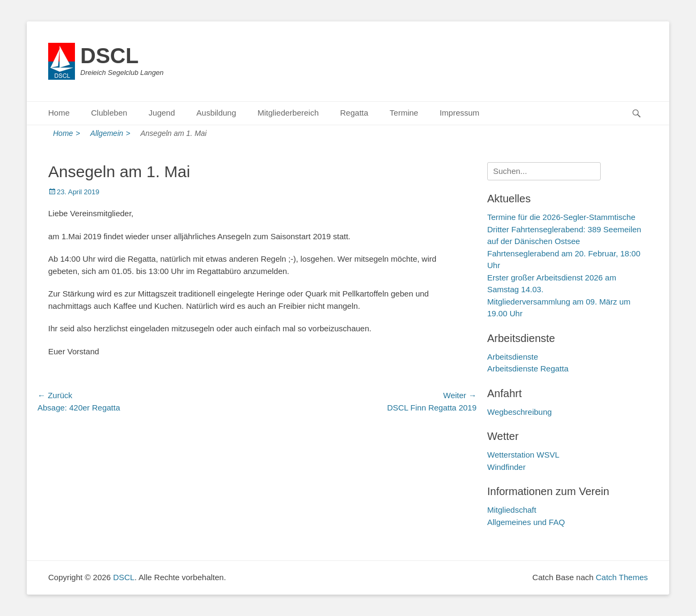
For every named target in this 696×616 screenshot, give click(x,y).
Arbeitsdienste (513, 357)
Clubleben (109, 113)
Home (59, 113)
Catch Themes (622, 577)
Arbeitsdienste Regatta (528, 368)
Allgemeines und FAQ (526, 522)
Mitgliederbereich (288, 113)
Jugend (162, 113)
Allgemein (111, 134)
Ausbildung (216, 113)
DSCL (109, 56)
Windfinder (506, 467)
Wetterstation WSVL (523, 455)
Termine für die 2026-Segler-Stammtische (561, 217)
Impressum (459, 113)
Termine (404, 113)
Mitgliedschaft (512, 510)
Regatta (354, 113)
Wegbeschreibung (520, 412)
